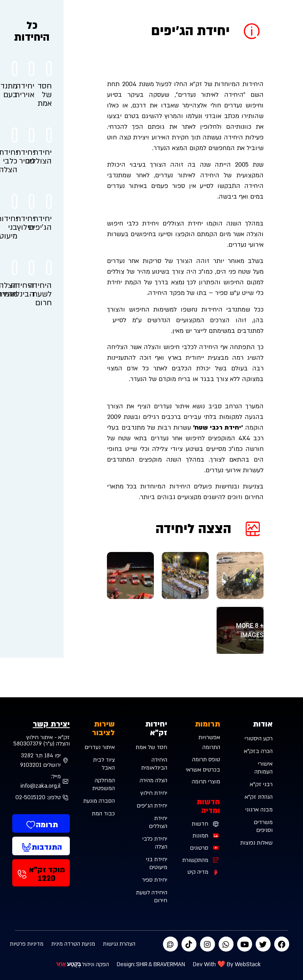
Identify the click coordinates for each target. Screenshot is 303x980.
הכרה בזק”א (258, 751)
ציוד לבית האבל (104, 764)
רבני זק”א (261, 784)
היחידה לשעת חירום (152, 896)
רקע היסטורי (259, 739)
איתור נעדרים (100, 747)
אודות (263, 724)
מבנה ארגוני (259, 810)
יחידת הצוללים (158, 822)
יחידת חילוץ (154, 793)
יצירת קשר (51, 724)
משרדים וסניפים (263, 826)
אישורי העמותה (264, 768)
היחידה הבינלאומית (154, 764)
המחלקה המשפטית (104, 784)
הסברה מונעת (99, 801)
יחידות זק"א (156, 728)
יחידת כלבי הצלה (155, 843)
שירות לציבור (103, 728)
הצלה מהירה (153, 780)
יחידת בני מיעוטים (157, 863)
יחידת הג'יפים (152, 806)
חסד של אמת (151, 747)
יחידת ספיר (155, 880)
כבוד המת (103, 814)
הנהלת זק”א (259, 797)
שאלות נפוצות (256, 843)
